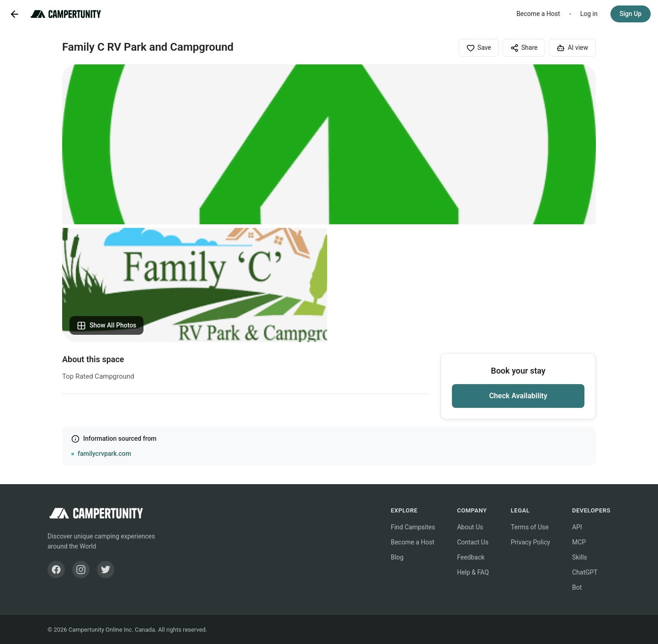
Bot (577, 587)
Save (479, 48)
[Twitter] (106, 570)
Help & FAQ (473, 572)
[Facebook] (56, 570)
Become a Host (538, 14)
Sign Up (631, 14)
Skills (580, 557)
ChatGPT (585, 572)
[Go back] (15, 14)
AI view (572, 48)
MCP (579, 542)
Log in (589, 14)
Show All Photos (106, 326)
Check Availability (518, 396)
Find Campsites (413, 527)
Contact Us (473, 542)
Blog (397, 557)
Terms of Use (530, 527)
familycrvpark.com (104, 454)
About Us (470, 527)
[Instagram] (81, 570)
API (577, 527)
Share (524, 48)
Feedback (471, 557)
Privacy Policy (531, 542)
